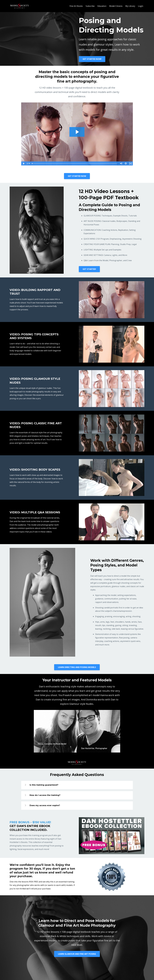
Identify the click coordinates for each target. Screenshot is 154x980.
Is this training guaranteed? (44, 785)
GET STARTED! (89, 269)
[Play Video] (23, 164)
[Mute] (121, 164)
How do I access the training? (45, 795)
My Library (130, 6)
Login (141, 6)
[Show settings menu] (126, 164)
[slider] (75, 164)
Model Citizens (116, 6)
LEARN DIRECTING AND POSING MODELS (77, 667)
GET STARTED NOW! (92, 59)
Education (102, 6)
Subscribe (90, 6)
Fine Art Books (76, 6)
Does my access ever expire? (45, 805)
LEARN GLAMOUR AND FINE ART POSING (77, 954)
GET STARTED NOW (77, 176)
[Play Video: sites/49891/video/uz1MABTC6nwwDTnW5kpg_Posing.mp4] (77, 132)
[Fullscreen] (131, 164)
